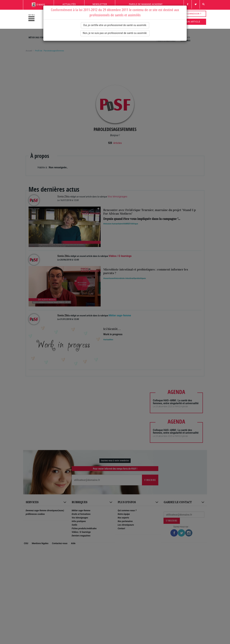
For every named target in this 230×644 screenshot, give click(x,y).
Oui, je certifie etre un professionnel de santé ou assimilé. (115, 25)
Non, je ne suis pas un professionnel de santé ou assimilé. (115, 33)
